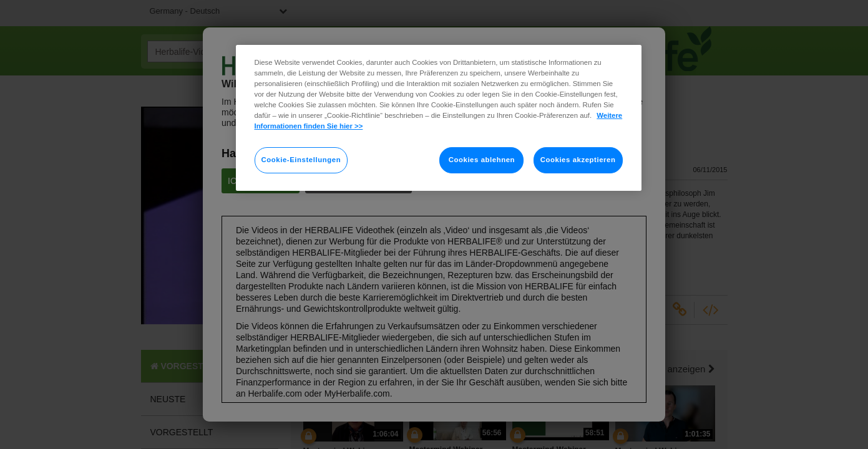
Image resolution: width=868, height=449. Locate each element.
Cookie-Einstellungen (301, 160)
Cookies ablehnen (482, 160)
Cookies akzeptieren (578, 160)
